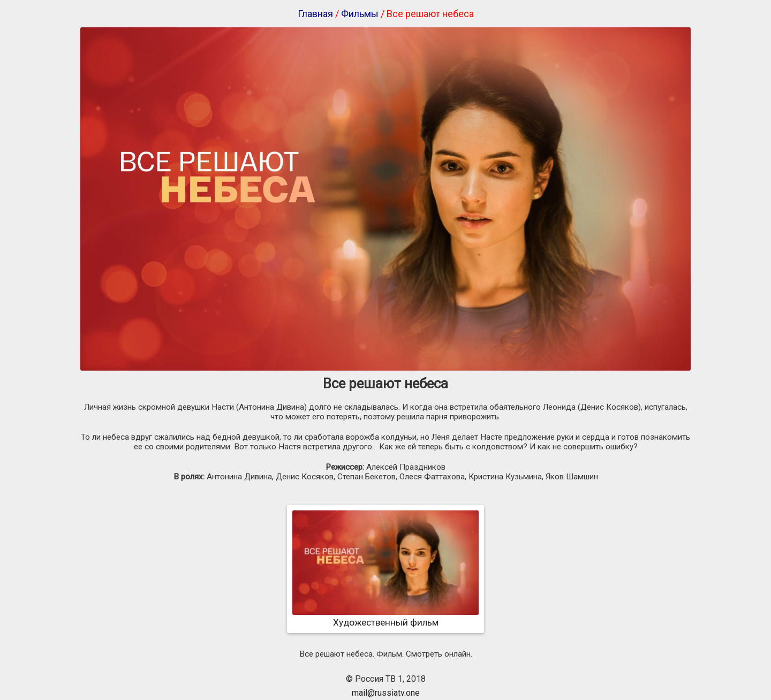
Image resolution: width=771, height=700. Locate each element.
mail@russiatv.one (386, 693)
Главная (315, 14)
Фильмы (360, 14)
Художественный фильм (385, 617)
